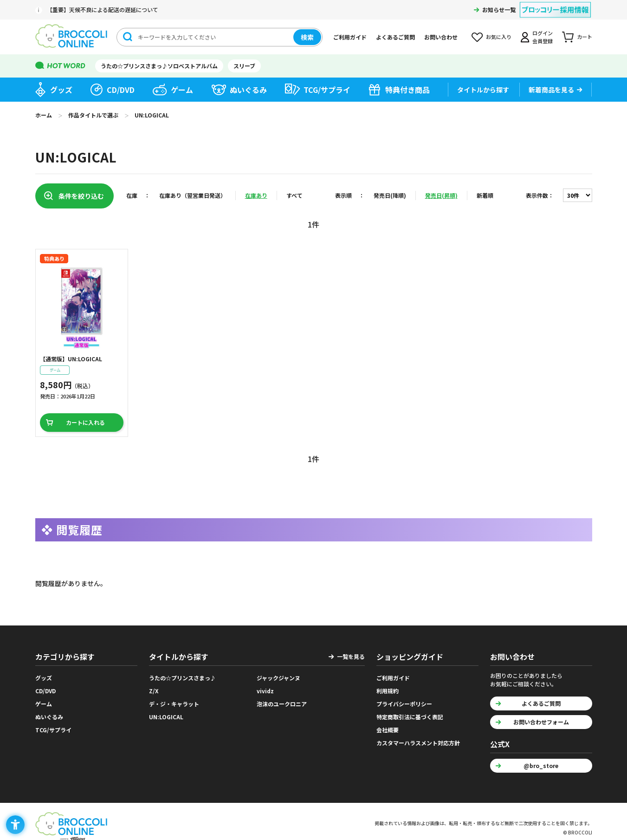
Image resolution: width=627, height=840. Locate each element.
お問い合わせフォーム (541, 722)
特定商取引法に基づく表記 (410, 717)
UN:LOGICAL (166, 717)
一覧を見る (351, 656)
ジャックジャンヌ (278, 678)
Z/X (154, 691)
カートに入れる (85, 422)
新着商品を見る (551, 90)
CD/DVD (121, 90)
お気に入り (499, 37)
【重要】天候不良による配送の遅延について (103, 10)
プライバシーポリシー (404, 704)
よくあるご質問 (395, 37)
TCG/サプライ (327, 90)
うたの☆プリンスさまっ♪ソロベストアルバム (159, 66)
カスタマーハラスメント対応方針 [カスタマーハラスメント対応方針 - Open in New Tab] (418, 743)
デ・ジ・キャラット (174, 704)
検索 (307, 37)
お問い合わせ (441, 37)
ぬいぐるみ (248, 90)
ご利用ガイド (350, 37)
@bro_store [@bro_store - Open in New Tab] (541, 765)
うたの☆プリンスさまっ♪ (182, 678)
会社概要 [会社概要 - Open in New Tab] (388, 730)
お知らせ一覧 (499, 10)
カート (585, 37)
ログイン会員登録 (543, 37)
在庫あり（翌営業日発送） (193, 195)
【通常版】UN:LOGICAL (71, 359)
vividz (265, 691)
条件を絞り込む (81, 196)
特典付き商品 (407, 90)
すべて (294, 195)
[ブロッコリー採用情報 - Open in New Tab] (555, 4)
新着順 (485, 195)
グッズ (61, 90)
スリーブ (244, 66)
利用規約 (388, 691)
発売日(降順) (390, 195)
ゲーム (182, 90)
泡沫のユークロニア (282, 704)
